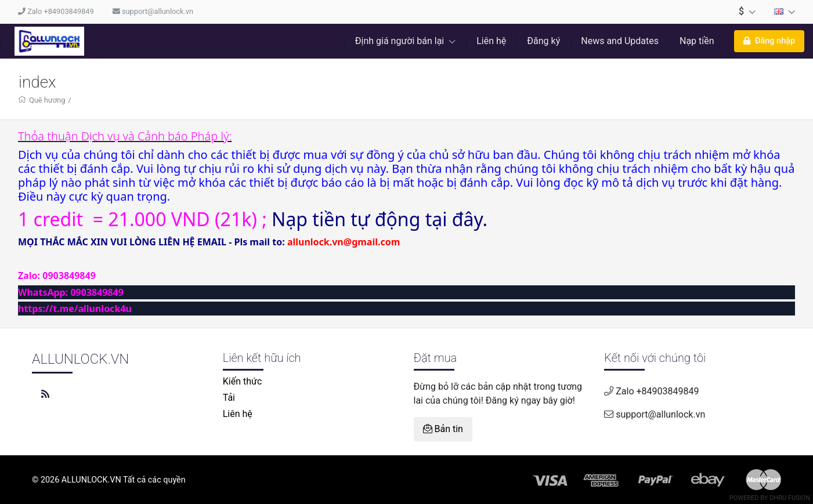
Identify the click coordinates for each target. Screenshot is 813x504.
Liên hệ (491, 41)
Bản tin (443, 429)
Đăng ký (543, 41)
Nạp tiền (697, 41)
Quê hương (47, 100)
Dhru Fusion (790, 498)
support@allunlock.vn (153, 11)
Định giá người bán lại (405, 41)
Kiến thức (243, 381)
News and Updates (620, 41)
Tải (229, 398)
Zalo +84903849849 (56, 11)
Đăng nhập (769, 41)
